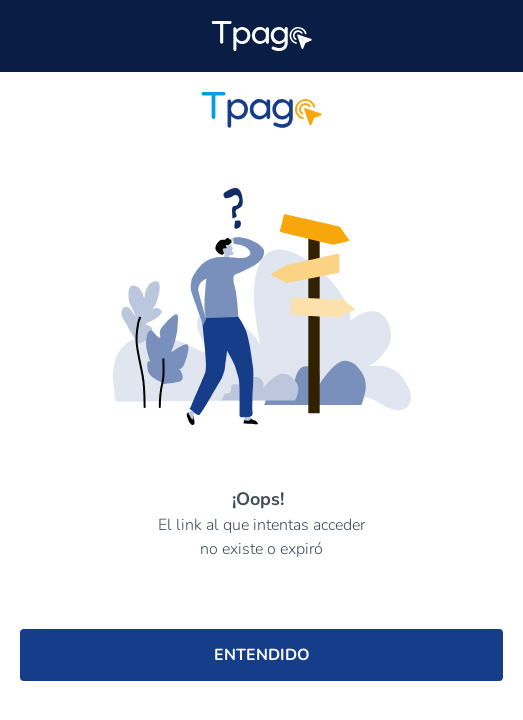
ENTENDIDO (262, 655)
